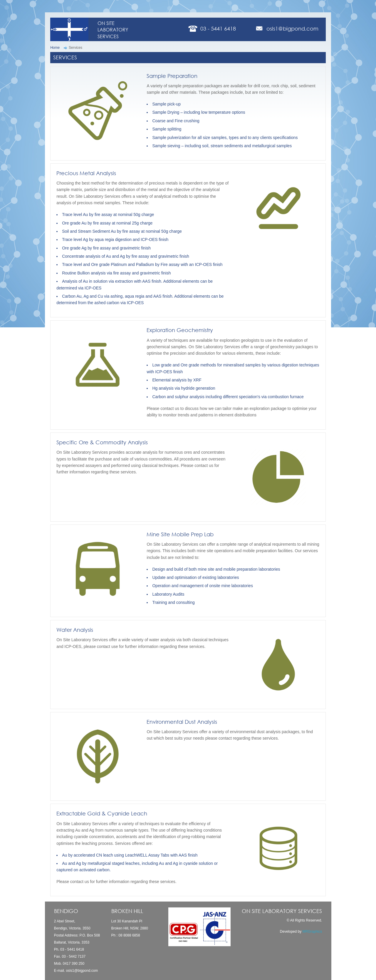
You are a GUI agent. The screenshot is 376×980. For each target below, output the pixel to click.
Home (55, 48)
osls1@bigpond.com (292, 29)
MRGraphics (312, 932)
